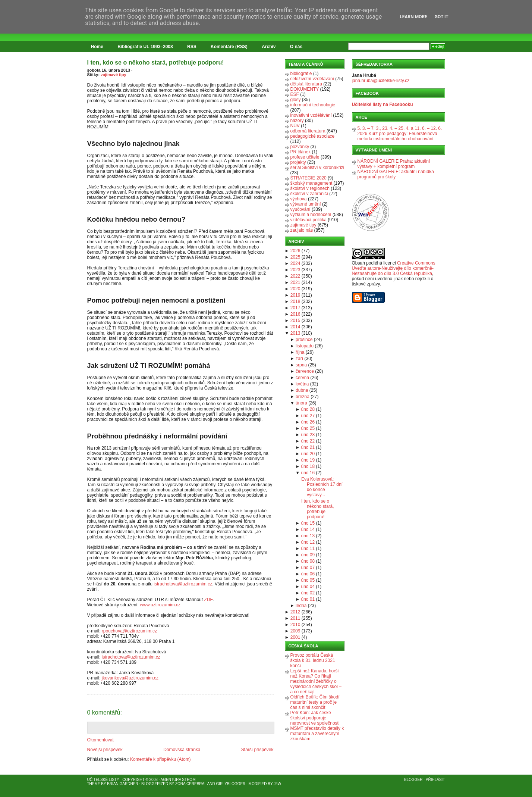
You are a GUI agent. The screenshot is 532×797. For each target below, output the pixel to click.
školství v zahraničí (309, 194)
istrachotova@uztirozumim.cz (183, 584)
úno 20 (308, 454)
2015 (295, 321)
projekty (298, 162)
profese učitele (305, 157)
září (299, 359)
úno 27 (308, 416)
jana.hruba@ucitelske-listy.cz (381, 81)
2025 (295, 257)
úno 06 (308, 574)
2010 (295, 625)
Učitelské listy (103, 780)
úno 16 (308, 473)
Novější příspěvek (105, 750)
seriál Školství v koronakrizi (317, 168)
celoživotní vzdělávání (312, 79)
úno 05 (308, 580)
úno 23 (308, 435)
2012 (295, 612)
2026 (295, 251)
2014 (295, 327)
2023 (295, 270)
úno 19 (308, 460)
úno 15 (308, 523)
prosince (304, 340)
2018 (295, 301)
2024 (295, 263)
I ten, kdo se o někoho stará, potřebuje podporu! (156, 62)
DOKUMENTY (305, 89)
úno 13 (308, 536)
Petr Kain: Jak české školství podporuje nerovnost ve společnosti (315, 718)
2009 (295, 631)
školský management (311, 183)
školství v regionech (310, 188)
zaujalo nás (302, 230)
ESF (295, 94)
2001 (295, 637)
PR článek (301, 152)
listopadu (305, 346)
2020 (295, 289)
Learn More (413, 17)
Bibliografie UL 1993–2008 (145, 47)
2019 (295, 295)
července (305, 371)
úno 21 (308, 447)
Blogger (413, 780)
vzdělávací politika (309, 220)
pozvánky (300, 147)
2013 (295, 333)
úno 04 (308, 587)
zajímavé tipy (113, 75)
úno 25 (308, 428)
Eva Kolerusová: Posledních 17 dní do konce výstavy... (322, 487)
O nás (296, 47)
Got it (442, 17)
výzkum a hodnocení (311, 215)
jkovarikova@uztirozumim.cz (130, 678)
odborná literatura (308, 131)
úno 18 (308, 466)
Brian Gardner (122, 784)
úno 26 (308, 422)
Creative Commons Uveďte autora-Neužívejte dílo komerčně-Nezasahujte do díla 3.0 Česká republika (394, 268)
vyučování (300, 209)
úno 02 (308, 593)
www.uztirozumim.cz (160, 605)
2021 (295, 282)
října (300, 352)
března (303, 397)
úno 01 (308, 599)
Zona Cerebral (191, 784)
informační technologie (313, 105)
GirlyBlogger (231, 784)
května (302, 384)
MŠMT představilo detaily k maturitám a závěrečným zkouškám (317, 734)
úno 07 (308, 568)
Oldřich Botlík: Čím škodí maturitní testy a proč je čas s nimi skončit (315, 702)
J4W (277, 784)
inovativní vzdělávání (311, 115)
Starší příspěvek (257, 750)
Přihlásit (435, 780)
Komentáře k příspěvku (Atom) (160, 759)
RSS (192, 47)
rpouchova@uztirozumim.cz (129, 631)
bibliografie (301, 74)
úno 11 (308, 548)
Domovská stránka (182, 750)
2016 (295, 314)
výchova (299, 199)
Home (97, 47)
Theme (94, 784)
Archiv (269, 47)
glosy (296, 100)
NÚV (295, 126)
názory (297, 121)
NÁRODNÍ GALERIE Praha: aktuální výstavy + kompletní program (394, 164)
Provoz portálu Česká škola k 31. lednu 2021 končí (313, 660)
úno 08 (308, 561)
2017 (295, 308)
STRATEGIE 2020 (309, 178)
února (301, 403)
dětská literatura (306, 84)
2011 (295, 618)
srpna (301, 365)
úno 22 (308, 441)
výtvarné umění (306, 204)
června (302, 378)
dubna (302, 390)
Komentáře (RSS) (229, 47)
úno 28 (308, 409)
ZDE (208, 600)
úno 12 (308, 542)
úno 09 (308, 555)
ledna (301, 606)
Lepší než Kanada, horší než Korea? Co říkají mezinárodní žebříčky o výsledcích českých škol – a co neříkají (316, 681)
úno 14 (308, 529)
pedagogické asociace (313, 136)
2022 (295, 276)
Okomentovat (100, 740)
